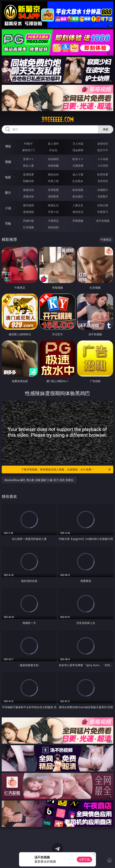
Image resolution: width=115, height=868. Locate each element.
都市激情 (28, 205)
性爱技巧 (103, 212)
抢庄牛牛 (103, 150)
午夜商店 (53, 221)
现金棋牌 (78, 150)
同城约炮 (28, 221)
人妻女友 (78, 205)
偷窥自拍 (28, 190)
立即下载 (84, 859)
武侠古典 (103, 205)
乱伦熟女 (78, 181)
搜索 (106, 129)
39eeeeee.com (57, 120)
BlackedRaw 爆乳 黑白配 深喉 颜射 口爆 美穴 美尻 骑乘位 (39, 480)
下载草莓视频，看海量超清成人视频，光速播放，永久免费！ (66, 469)
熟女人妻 (28, 166)
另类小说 (53, 212)
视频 (8, 162)
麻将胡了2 (28, 150)
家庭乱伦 (53, 205)
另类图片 (103, 196)
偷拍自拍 (53, 174)
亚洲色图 (53, 190)
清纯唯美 (53, 196)
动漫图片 (103, 190)
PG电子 (29, 144)
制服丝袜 (28, 181)
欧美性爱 (103, 174)
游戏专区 (103, 144)
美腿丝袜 (28, 196)
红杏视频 (28, 227)
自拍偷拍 (53, 159)
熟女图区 (78, 196)
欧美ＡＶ (78, 159)
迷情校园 (28, 212)
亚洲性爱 (28, 174)
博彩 (8, 146)
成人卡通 (78, 174)
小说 (8, 208)
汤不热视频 (103, 221)
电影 (8, 177)
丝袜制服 (53, 166)
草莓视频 (78, 221)
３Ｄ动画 (103, 159)
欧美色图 (78, 190)
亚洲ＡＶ (28, 159)
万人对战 (78, 144)
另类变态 (103, 181)
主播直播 (78, 166)
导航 (8, 223)
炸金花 (53, 150)
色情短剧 (53, 227)
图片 (8, 193)
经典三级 (53, 181)
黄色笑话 (78, 212)
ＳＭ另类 (103, 166)
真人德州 (53, 144)
